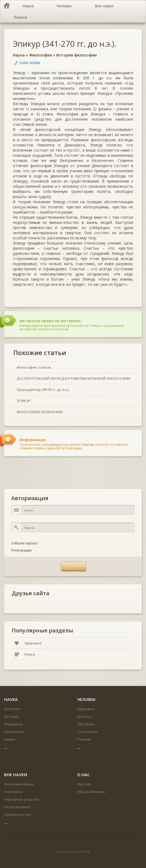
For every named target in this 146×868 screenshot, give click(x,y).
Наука (19, 55)
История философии (76, 55)
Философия (40, 55)
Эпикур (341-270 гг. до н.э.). (65, 44)
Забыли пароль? (25, 543)
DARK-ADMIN (30, 63)
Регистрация (21, 550)
